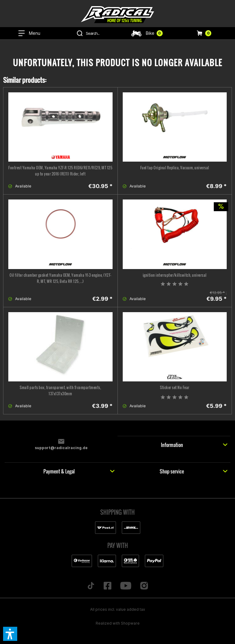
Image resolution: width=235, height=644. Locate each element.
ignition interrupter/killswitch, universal (175, 275)
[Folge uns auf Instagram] (144, 586)
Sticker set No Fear (175, 387)
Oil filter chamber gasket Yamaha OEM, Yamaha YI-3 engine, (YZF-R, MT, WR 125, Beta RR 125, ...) (60, 278)
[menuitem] (29, 33)
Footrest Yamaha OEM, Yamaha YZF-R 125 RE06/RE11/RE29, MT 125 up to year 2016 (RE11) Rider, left (60, 171)
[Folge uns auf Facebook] (108, 586)
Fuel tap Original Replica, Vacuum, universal (175, 168)
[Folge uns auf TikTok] (91, 586)
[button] (10, 634)
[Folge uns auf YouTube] (126, 586)
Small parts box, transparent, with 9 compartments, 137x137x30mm (60, 390)
